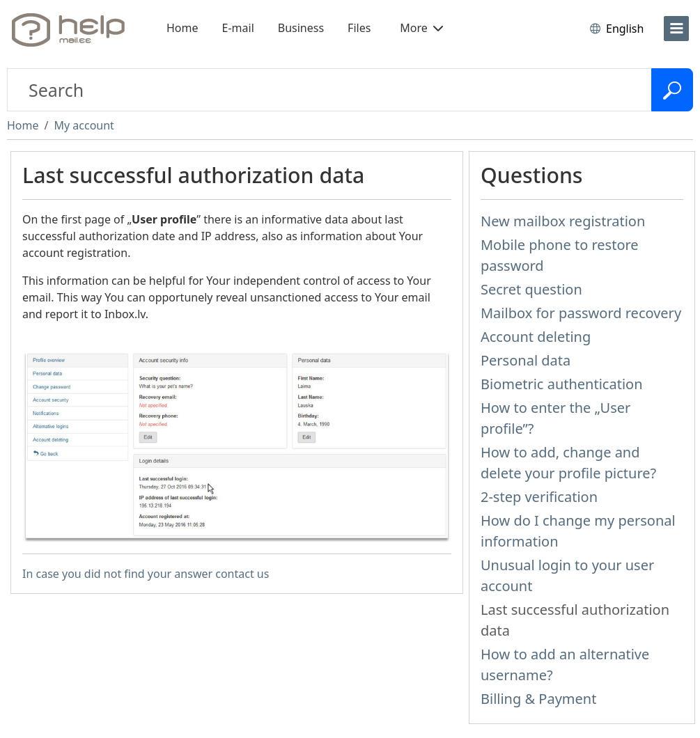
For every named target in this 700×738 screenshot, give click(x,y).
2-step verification (539, 497)
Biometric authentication (562, 384)
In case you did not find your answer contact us (146, 574)
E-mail (238, 28)
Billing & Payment (538, 699)
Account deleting (536, 337)
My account (84, 125)
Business (301, 28)
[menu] (676, 29)
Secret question (531, 289)
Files (359, 28)
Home (182, 28)
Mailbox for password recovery (581, 313)
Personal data (526, 360)
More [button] (421, 28)
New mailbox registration (563, 221)
